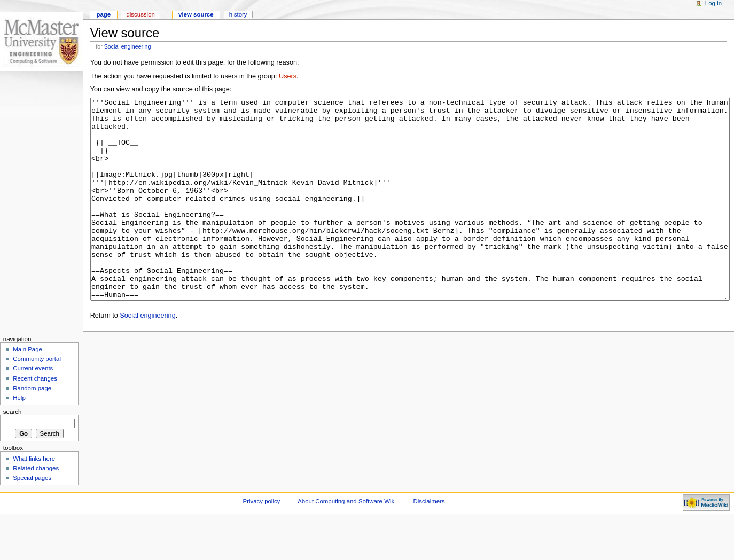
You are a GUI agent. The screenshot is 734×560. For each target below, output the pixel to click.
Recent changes (35, 419)
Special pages (32, 518)
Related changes (36, 508)
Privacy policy (262, 541)
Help (19, 438)
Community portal (37, 399)
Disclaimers (429, 541)
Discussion (140, 14)
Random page (32, 428)
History (238, 14)
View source (196, 14)
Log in (713, 3)
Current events (33, 408)
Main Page (28, 389)
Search (13, 452)
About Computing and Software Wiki (346, 541)
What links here (34, 499)
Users (288, 76)
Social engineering (128, 46)
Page (103, 14)
